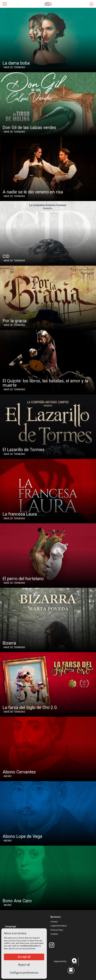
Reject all (24, 965)
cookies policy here (29, 946)
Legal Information (59, 926)
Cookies (54, 934)
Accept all (24, 957)
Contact (54, 922)
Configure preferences (24, 973)
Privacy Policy (57, 930)
